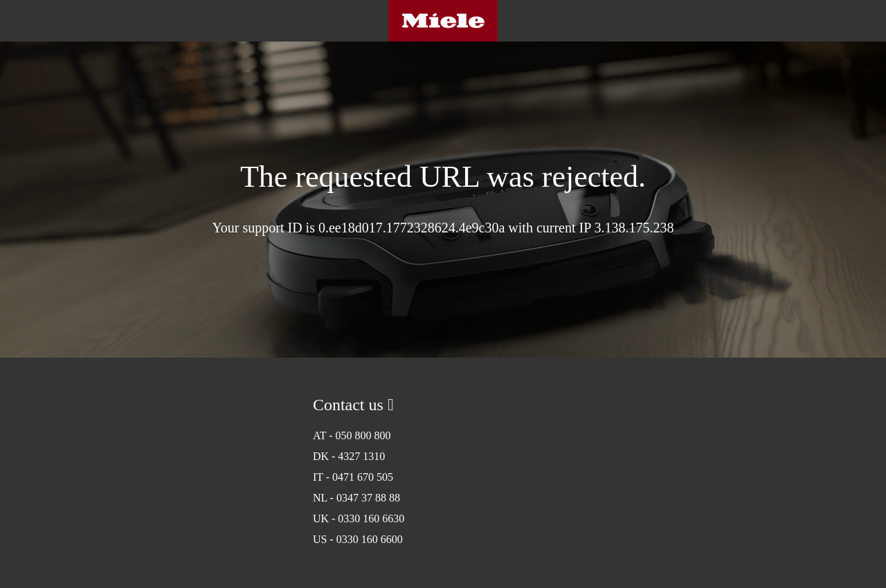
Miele (443, 21)
